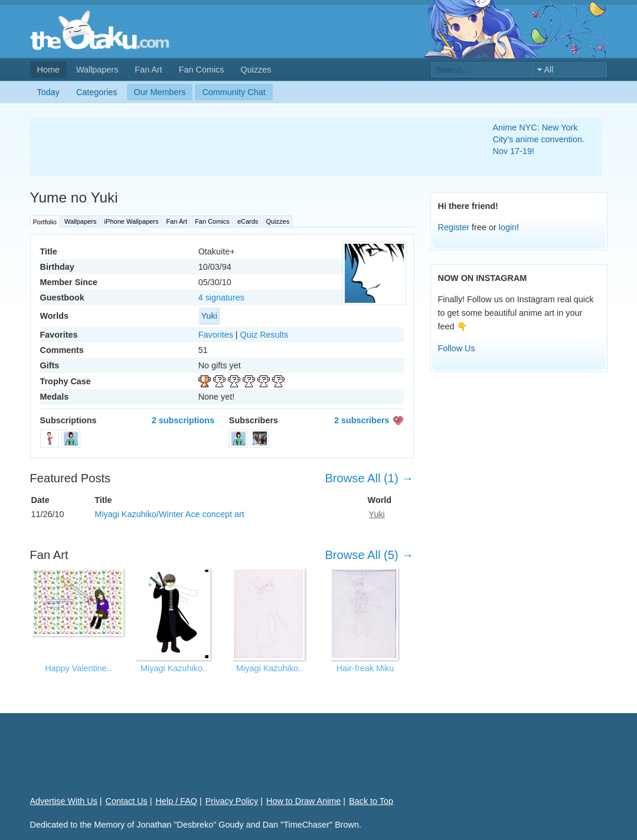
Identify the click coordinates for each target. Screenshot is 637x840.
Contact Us (127, 801)
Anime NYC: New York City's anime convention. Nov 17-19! (539, 139)
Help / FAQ (177, 801)
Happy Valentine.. (78, 668)
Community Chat (233, 92)
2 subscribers (362, 420)
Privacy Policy (232, 801)
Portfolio (45, 222)
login (508, 227)
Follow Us (457, 348)
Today (48, 92)
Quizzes (256, 70)
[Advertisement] (247, 147)
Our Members (160, 92)
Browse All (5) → (369, 555)
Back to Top (371, 801)
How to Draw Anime (303, 801)
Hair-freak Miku (365, 668)
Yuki (209, 316)
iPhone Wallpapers (132, 221)
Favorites (216, 335)
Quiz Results (264, 335)
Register (454, 227)
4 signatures (221, 298)
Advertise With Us (64, 801)
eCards (248, 221)
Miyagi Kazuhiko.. (174, 668)
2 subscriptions (183, 420)
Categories (97, 92)
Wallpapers (97, 70)
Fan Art (148, 70)
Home (48, 70)
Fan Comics (202, 70)
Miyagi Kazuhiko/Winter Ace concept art (169, 514)
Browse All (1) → (369, 478)
